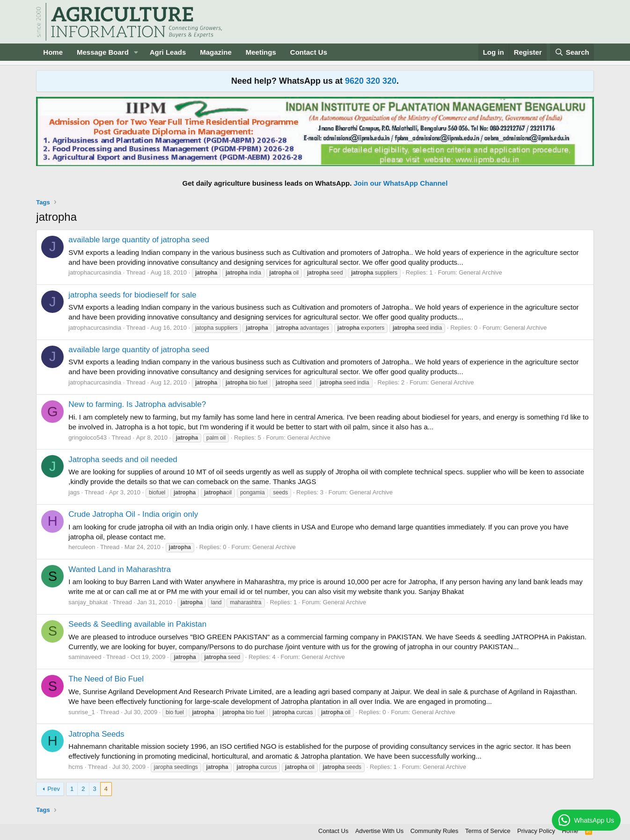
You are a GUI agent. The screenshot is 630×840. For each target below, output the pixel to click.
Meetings (261, 52)
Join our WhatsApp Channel (401, 183)
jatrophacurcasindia (95, 272)
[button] (136, 52)
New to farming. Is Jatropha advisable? (137, 404)
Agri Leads (168, 52)
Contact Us (309, 52)
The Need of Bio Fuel (106, 679)
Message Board (103, 52)
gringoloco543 (88, 438)
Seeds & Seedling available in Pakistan (137, 624)
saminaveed (85, 657)
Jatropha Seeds (96, 734)
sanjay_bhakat (88, 602)
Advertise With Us (379, 831)
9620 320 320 (371, 81)
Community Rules (435, 831)
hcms (76, 767)
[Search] (572, 52)
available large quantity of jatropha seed (139, 240)
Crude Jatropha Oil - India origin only (133, 514)
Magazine (216, 52)
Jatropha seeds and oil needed (123, 460)
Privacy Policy (536, 831)
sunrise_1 (81, 712)
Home (53, 52)
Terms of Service (488, 831)
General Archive (480, 272)
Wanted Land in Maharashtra (120, 569)
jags (74, 492)
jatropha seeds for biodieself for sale (132, 295)
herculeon (82, 547)
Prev (54, 789)
